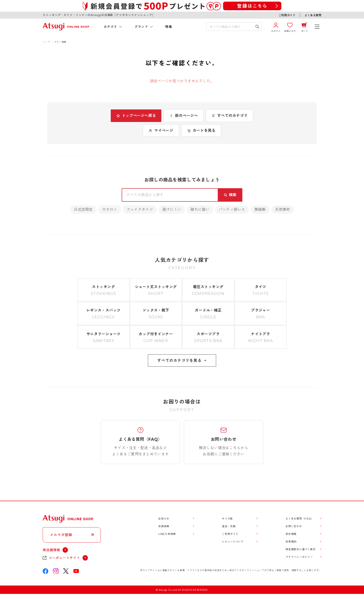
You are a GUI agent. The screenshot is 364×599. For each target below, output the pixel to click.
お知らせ (164, 519)
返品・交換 (229, 526)
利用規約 (291, 542)
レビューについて (233, 542)
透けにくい (172, 209)
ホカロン (110, 209)
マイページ (161, 130)
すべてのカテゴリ (230, 116)
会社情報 (291, 534)
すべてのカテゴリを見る (182, 360)
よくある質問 (313, 15)
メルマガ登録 (61, 535)
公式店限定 (83, 209)
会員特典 (164, 526)
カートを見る (201, 130)
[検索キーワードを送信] (257, 27)
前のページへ (184, 116)
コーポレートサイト (64, 558)
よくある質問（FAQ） (299, 519)
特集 (169, 27)
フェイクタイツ (140, 209)
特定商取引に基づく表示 (301, 549)
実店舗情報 (51, 550)
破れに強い (200, 209)
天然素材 (283, 209)
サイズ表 (227, 519)
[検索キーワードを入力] (231, 27)
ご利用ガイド (287, 15)
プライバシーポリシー (299, 557)
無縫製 (260, 209)
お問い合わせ (294, 526)
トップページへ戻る (136, 116)
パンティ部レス (232, 209)
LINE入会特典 (167, 534)
